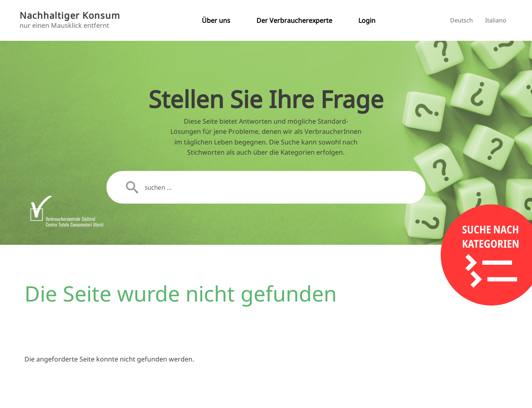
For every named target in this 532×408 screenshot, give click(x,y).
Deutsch (461, 20)
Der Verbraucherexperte (294, 20)
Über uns (216, 20)
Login (367, 20)
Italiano (496, 20)
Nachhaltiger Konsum (70, 15)
